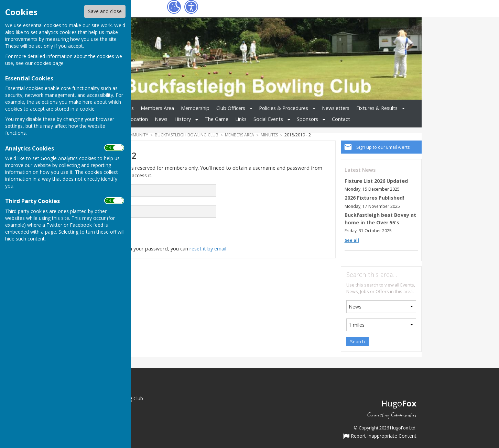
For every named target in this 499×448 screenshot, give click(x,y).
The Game (216, 119)
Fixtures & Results (377, 108)
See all (352, 240)
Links (241, 119)
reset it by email (208, 249)
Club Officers (231, 108)
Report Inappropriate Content (380, 436)
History (183, 119)
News (161, 119)
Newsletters (336, 108)
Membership (195, 108)
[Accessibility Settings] (191, 7)
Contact (341, 119)
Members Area (157, 108)
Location (138, 119)
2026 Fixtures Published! (374, 198)
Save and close (105, 11)
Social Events (268, 119)
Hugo (399, 403)
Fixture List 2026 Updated (376, 181)
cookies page (49, 63)
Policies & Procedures (284, 108)
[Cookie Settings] (174, 7)
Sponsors (307, 119)
